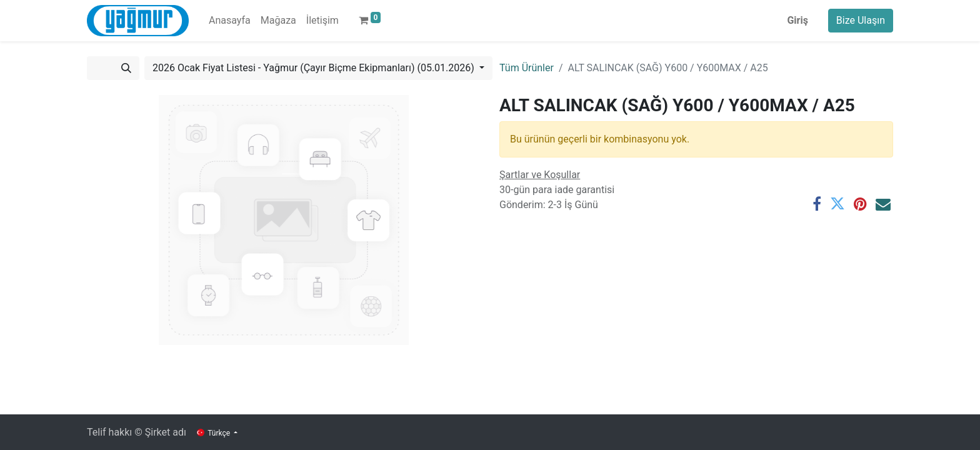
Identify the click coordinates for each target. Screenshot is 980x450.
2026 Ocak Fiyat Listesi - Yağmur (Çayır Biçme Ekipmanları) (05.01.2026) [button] (315, 68)
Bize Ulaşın (861, 20)
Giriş (797, 20)
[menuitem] (230, 21)
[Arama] (126, 68)
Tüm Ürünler (527, 68)
